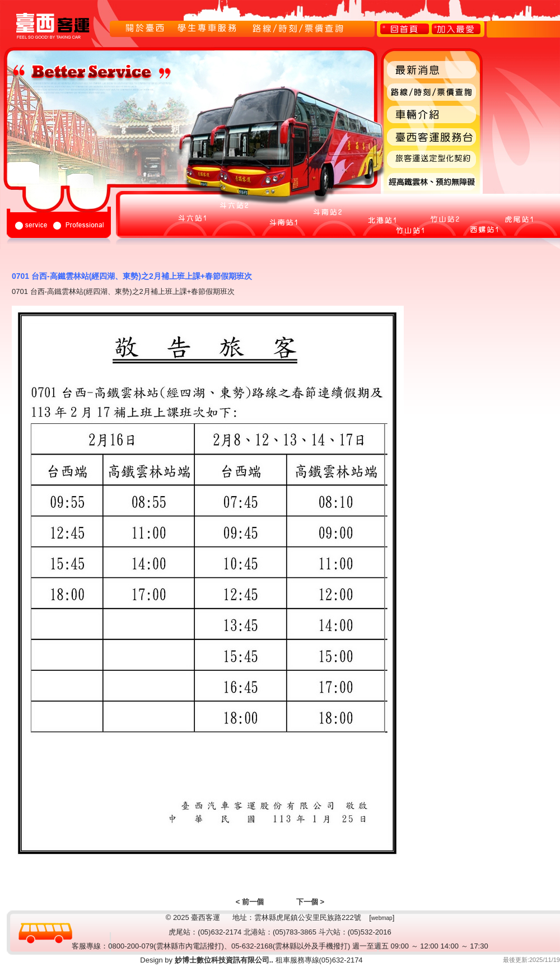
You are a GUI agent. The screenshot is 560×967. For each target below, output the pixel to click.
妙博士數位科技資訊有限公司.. (223, 960)
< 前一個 (250, 902)
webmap (382, 918)
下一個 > (310, 902)
